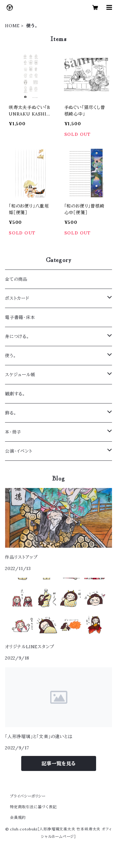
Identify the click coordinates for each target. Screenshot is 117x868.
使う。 (10, 356)
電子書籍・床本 (20, 317)
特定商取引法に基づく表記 (33, 807)
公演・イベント (19, 451)
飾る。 (11, 413)
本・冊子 (13, 432)
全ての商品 (16, 279)
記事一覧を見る (58, 763)
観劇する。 (15, 394)
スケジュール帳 (20, 375)
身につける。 (17, 336)
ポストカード (17, 298)
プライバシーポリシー (28, 796)
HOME (12, 26)
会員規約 (18, 817)
